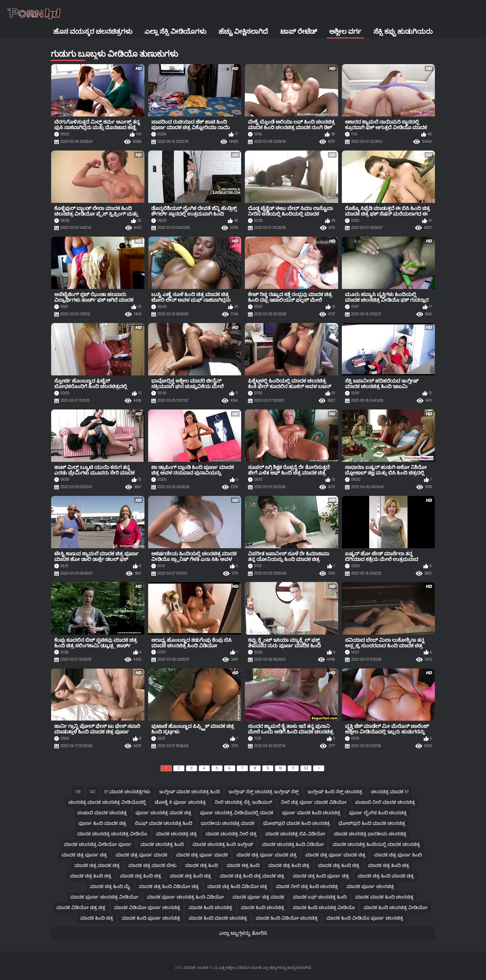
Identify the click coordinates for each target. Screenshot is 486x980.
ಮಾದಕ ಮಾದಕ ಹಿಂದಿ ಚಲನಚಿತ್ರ (384, 897)
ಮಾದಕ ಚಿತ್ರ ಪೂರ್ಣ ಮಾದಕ (141, 855)
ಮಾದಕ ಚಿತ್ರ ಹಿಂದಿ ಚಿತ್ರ (289, 866)
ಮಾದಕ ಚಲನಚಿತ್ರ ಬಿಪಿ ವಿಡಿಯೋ (295, 834)
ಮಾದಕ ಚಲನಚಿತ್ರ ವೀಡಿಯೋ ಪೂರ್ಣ (98, 844)
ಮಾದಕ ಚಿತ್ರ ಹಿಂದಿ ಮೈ (110, 887)
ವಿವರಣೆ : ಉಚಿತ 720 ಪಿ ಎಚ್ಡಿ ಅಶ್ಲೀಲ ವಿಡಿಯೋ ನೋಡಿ (222, 968)
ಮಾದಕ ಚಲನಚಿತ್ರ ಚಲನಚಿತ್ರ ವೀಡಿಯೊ (112, 834)
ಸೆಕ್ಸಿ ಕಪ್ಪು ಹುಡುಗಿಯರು (403, 32)
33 (306, 768)
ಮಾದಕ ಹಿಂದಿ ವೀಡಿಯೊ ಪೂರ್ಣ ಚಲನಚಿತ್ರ (365, 918)
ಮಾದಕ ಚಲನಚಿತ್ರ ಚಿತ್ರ (176, 834)
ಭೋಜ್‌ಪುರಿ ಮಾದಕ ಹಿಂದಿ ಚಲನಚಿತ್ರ (296, 823)
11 (293, 768)
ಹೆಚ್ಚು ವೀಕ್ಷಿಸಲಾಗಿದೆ (243, 32)
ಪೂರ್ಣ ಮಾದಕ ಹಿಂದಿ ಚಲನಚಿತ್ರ (311, 813)
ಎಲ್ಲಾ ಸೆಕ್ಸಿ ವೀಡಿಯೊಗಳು (175, 32)
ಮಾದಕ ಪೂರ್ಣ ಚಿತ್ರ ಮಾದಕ (258, 897)
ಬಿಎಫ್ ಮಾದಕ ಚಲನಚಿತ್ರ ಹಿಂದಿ (163, 823)
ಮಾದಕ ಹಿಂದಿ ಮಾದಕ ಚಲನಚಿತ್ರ (218, 918)
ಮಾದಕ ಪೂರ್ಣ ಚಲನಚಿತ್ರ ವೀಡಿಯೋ (104, 897)
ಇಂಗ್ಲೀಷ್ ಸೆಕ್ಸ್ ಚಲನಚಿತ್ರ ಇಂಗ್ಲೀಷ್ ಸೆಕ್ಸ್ (264, 792)
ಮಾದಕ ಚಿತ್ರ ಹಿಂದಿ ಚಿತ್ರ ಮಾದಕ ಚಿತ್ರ (252, 876)
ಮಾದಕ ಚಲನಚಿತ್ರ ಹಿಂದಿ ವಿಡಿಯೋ (293, 844)
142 (92, 792)
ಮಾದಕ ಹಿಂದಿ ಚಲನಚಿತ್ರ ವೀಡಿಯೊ (324, 908)
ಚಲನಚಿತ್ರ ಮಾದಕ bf (390, 792)
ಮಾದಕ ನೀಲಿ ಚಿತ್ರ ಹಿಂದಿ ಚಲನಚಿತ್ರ (307, 887)
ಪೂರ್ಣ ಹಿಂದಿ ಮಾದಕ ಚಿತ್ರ (102, 823)
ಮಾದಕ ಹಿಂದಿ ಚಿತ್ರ (97, 918)
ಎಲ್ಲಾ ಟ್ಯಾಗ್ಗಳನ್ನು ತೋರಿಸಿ (243, 933)
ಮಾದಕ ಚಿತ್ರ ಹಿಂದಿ (201, 866)
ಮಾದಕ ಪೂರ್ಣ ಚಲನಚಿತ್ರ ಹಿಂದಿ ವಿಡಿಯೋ (185, 897)
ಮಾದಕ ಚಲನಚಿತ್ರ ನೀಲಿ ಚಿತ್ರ (231, 834)
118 (78, 792)
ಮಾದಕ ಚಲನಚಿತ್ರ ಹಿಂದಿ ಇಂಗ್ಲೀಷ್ (223, 844)
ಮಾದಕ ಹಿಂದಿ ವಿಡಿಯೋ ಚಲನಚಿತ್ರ (287, 918)
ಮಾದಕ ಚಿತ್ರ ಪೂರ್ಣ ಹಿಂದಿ (398, 855)
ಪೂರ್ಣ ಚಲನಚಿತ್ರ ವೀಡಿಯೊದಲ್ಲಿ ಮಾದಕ (237, 813)
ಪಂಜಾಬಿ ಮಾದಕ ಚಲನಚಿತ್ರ (102, 813)
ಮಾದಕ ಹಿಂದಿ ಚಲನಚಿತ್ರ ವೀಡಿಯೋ (395, 908)
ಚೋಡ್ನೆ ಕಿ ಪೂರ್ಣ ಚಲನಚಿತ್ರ (180, 802)
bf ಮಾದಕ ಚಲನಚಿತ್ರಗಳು (127, 792)
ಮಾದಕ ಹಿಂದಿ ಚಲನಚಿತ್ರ (210, 908)
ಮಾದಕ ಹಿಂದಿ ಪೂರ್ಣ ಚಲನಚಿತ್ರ (151, 918)
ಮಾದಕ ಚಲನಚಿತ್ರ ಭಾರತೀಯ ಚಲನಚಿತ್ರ (370, 834)
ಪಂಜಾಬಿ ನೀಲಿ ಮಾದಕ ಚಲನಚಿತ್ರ (385, 802)
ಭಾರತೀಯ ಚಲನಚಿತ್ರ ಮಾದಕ (228, 823)
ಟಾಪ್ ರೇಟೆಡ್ (299, 32)
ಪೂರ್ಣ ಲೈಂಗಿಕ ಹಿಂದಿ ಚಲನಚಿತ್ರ (378, 813)
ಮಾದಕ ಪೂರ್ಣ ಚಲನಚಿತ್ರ (370, 887)
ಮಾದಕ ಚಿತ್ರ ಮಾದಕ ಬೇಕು (152, 866)
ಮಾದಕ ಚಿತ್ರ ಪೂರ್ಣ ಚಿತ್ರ (84, 855)
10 (280, 768)
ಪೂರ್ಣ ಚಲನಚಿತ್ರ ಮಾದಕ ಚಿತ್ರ (163, 813)
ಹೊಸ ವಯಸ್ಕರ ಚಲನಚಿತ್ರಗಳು (93, 32)
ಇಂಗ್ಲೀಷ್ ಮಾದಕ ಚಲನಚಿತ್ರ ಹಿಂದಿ (189, 792)
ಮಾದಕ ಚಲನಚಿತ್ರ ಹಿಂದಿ (162, 844)
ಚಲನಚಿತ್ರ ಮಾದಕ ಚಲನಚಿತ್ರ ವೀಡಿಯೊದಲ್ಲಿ (107, 802)
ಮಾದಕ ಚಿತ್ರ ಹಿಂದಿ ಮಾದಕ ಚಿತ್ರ (386, 876)
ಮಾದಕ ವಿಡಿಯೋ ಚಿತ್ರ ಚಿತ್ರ (81, 908)
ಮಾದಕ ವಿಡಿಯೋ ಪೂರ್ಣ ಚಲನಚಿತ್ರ (147, 908)
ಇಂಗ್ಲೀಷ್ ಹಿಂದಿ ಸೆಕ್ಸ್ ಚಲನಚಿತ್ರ (335, 792)
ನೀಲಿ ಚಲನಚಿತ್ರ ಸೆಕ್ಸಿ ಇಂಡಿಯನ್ (243, 802)
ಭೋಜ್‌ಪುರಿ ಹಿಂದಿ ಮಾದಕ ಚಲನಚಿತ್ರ (372, 823)
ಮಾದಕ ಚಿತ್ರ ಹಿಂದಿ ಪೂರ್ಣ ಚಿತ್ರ (321, 876)
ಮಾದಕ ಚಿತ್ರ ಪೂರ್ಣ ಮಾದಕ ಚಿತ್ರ (267, 855)
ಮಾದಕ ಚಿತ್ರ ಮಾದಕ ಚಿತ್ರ (97, 866)
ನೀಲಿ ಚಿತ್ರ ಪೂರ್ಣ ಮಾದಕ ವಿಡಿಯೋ (314, 802)
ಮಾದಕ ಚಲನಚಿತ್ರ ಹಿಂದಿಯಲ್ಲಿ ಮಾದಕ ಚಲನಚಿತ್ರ (376, 844)
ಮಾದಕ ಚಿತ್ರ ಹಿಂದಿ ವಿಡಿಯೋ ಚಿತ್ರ (169, 887)
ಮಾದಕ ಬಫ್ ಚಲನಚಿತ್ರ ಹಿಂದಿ (320, 897)
